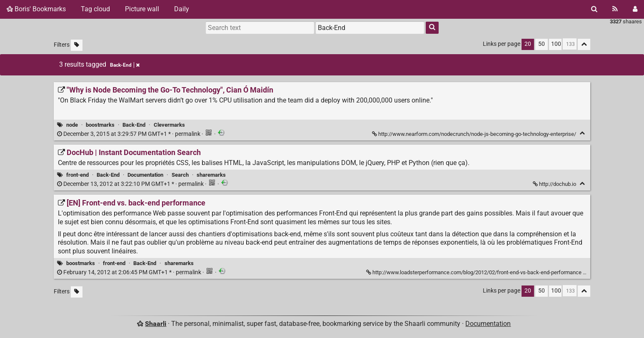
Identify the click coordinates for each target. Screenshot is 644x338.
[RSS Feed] (615, 9)
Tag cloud (95, 9)
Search (180, 175)
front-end (77, 175)
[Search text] (260, 28)
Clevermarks (169, 125)
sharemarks (211, 175)
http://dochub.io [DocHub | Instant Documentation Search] (555, 184)
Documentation (145, 175)
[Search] (594, 9)
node (72, 125)
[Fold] (582, 133)
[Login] (635, 9)
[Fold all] (584, 44)
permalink (129, 134)
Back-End (134, 125)
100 (556, 44)
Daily (182, 9)
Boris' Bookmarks (36, 9)
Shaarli (156, 324)
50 (542, 44)
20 (528, 44)
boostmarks (100, 125)
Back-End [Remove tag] (125, 65)
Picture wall (142, 9)
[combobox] (370, 28)
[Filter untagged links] (77, 45)
